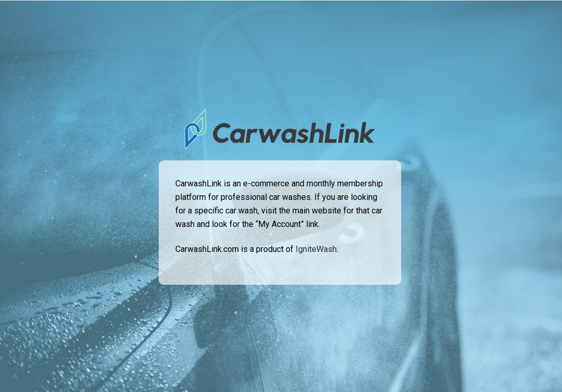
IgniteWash (316, 249)
